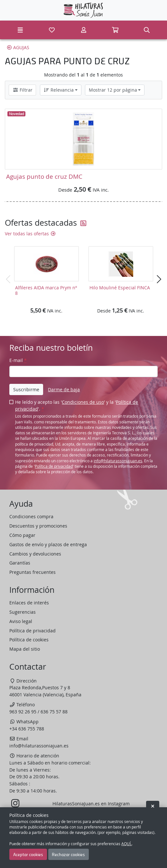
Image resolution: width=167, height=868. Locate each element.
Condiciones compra (31, 516)
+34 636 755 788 (27, 729)
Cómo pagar (22, 535)
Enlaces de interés (29, 603)
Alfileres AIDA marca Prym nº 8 (46, 290)
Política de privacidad (54, 466)
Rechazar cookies (68, 854)
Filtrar (23, 90)
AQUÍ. (126, 844)
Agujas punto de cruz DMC (44, 176)
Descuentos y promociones (38, 526)
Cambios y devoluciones (35, 554)
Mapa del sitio (25, 649)
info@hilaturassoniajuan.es (118, 461)
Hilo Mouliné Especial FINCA (120, 288)
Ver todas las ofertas (30, 234)
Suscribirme (26, 389)
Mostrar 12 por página (113, 90)
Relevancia (59, 90)
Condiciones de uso (83, 402)
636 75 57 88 (54, 712)
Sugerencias (23, 612)
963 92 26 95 (23, 712)
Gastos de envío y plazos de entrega (48, 544)
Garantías (20, 563)
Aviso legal (21, 621)
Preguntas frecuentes (32, 572)
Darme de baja (64, 389)
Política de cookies (29, 640)
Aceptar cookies (28, 854)
